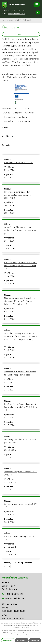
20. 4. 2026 (9, 205)
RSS (28, 34)
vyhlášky (9, 121)
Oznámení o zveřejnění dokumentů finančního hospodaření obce (20, 373)
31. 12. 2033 (10, 554)
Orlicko (31, 113)
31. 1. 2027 (9, 178)
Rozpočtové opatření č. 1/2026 (20, 163)
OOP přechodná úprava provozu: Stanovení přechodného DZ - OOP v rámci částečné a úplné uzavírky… (20, 338)
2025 (27, 108)
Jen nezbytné (22, 640)
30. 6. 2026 (9, 522)
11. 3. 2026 (9, 350)
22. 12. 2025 (10, 450)
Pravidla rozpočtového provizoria (19, 538)
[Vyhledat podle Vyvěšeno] (21, 141)
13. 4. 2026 (9, 276)
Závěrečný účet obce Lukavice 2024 (21, 505)
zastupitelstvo (24, 121)
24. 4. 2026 (9, 319)
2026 (8, 113)
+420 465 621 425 (14, 594)
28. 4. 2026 (9, 213)
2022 (17, 108)
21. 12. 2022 (10, 547)
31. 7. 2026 (9, 357)
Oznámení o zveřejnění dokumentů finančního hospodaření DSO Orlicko (20, 407)
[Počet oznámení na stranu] (7, 566)
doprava (19, 113)
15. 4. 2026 (9, 241)
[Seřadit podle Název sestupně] (9, 128)
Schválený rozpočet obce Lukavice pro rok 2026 (20, 441)
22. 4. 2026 (9, 170)
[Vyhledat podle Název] (21, 132)
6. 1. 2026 (9, 382)
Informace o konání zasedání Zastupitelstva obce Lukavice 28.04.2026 (17, 195)
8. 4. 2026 (9, 312)
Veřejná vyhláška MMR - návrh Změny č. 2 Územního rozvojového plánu (20, 230)
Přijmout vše (8, 640)
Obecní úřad (14, 20)
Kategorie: (7, 108)
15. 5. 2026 (9, 248)
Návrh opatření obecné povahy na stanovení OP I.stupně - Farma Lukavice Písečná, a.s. (20, 301)
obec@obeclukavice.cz (16, 598)
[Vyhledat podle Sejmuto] (21, 149)
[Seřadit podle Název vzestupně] (9, 127)
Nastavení (35, 640)
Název (5, 127)
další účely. (26, 627)
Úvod (4, 20)
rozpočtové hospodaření (16, 117)
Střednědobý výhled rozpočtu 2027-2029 (21, 473)
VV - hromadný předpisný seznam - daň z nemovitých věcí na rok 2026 (20, 265)
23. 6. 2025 (9, 515)
